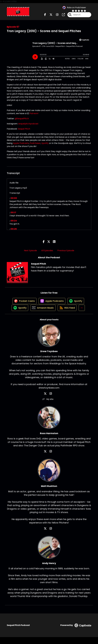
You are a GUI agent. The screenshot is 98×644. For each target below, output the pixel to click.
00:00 (14, 200)
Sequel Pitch (24, 131)
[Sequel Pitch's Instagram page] (56, 16)
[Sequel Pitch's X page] (49, 16)
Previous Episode (66, 253)
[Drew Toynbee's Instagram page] (51, 401)
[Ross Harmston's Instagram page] (51, 458)
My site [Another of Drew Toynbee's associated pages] (49, 406)
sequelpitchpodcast (28, 126)
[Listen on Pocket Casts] (23, 305)
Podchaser (35, 145)
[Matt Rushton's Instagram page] (51, 535)
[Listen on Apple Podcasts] (51, 305)
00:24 (14, 223)
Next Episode (30, 253)
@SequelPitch (22, 120)
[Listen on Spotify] (77, 305)
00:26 (14, 231)
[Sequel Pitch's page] (62, 16)
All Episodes (47, 253)
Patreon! (34, 115)
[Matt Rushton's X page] (48, 535)
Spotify (45, 145)
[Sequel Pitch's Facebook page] (45, 16)
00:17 (13, 214)
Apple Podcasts (21, 145)
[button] (83, 314)
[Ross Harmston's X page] (48, 458)
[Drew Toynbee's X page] (48, 401)
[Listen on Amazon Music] (42, 314)
